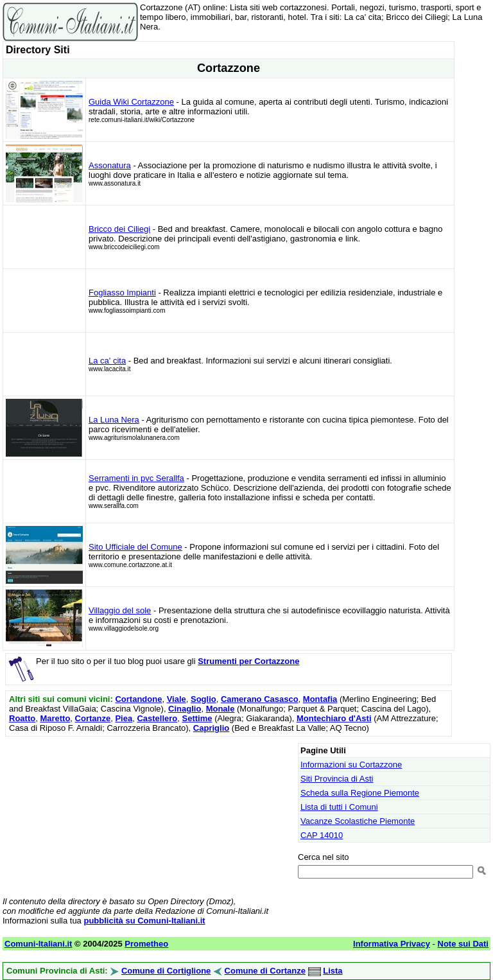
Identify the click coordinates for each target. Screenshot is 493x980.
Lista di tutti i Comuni (339, 807)
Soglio (203, 699)
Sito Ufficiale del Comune (135, 547)
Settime (197, 718)
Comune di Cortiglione (166, 971)
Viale (177, 699)
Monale (221, 709)
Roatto (22, 718)
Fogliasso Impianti (122, 293)
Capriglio (211, 728)
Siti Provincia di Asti (337, 779)
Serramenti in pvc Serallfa (136, 478)
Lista (333, 971)
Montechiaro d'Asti (334, 718)
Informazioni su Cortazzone (351, 765)
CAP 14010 (322, 835)
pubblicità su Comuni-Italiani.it (144, 921)
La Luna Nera (114, 420)
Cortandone (138, 699)
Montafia (320, 699)
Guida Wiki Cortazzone (131, 102)
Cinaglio (185, 709)
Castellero (157, 718)
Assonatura (110, 165)
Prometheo (146, 944)
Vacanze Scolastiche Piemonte (358, 821)
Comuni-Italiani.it (38, 944)
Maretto (55, 718)
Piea (124, 718)
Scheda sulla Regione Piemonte (360, 793)
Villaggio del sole (120, 610)
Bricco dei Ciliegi (119, 229)
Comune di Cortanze (265, 971)
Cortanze (93, 718)
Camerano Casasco (260, 699)
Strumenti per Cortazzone (248, 661)
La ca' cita (107, 361)
